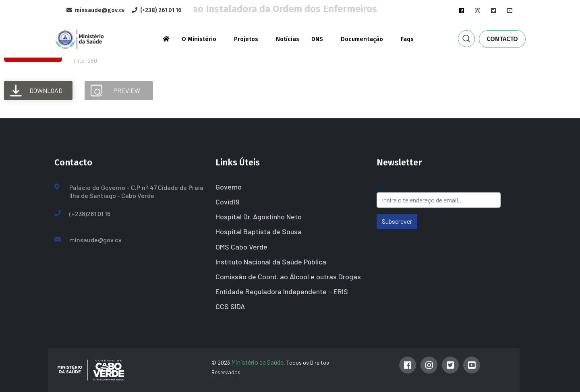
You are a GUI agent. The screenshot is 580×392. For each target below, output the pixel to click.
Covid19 (228, 202)
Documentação (362, 39)
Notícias (288, 39)
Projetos (246, 39)
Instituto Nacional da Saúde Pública (271, 262)
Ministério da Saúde (257, 362)
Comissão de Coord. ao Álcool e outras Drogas (288, 276)
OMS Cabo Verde (241, 247)
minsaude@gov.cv (95, 240)
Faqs (407, 39)
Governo (229, 187)
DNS (317, 39)
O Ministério (199, 39)
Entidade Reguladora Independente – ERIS (282, 291)
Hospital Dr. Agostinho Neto (259, 217)
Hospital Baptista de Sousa (259, 231)
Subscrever (397, 221)
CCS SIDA (230, 306)
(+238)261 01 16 (90, 214)
